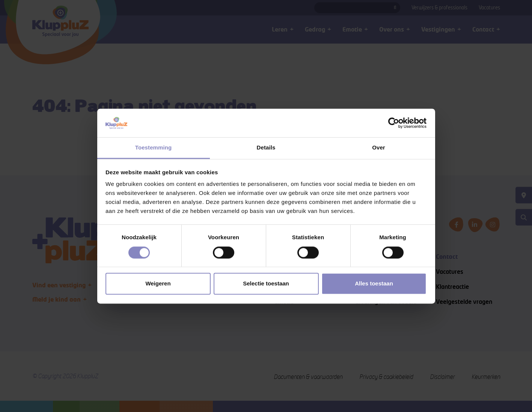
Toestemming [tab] (154, 148)
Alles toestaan (374, 284)
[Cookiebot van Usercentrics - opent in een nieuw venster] (394, 123)
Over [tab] (379, 148)
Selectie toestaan (266, 284)
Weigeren (158, 284)
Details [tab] (266, 148)
